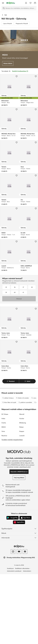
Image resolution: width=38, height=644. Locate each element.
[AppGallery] (19, 592)
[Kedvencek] (31, 3)
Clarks (4, 493)
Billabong (23, 493)
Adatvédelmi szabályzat (14, 641)
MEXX (4, 497)
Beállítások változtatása (22, 638)
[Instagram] (13, 621)
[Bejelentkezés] (26, 3)
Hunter (22, 488)
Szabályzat (10, 638)
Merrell (22, 484)
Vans (3, 501)
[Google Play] (13, 588)
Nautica (4, 505)
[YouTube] (19, 621)
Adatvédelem (27, 641)
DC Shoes (5, 484)
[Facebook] (25, 621)
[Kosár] (35, 3)
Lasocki (22, 505)
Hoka (3, 488)
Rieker (22, 497)
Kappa (22, 501)
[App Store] (25, 588)
